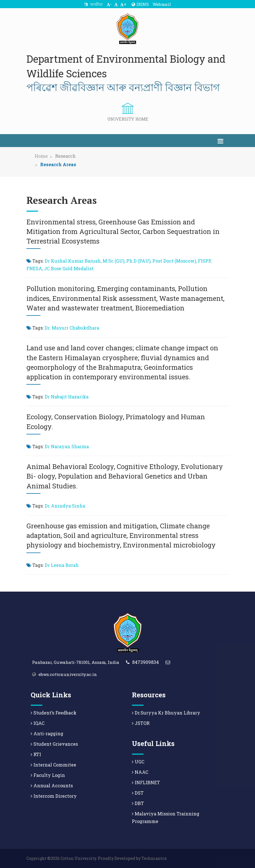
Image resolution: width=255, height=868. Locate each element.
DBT (138, 803)
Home (41, 156)
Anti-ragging (47, 733)
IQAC (38, 723)
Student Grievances (54, 744)
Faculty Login (48, 775)
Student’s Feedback (54, 713)
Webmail (162, 4)
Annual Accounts (52, 785)
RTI (36, 754)
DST (138, 793)
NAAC (140, 772)
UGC (138, 762)
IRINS (140, 4)
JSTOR (141, 723)
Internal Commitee (53, 765)
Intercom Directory (54, 796)
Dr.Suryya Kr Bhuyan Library (166, 713)
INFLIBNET (146, 782)
